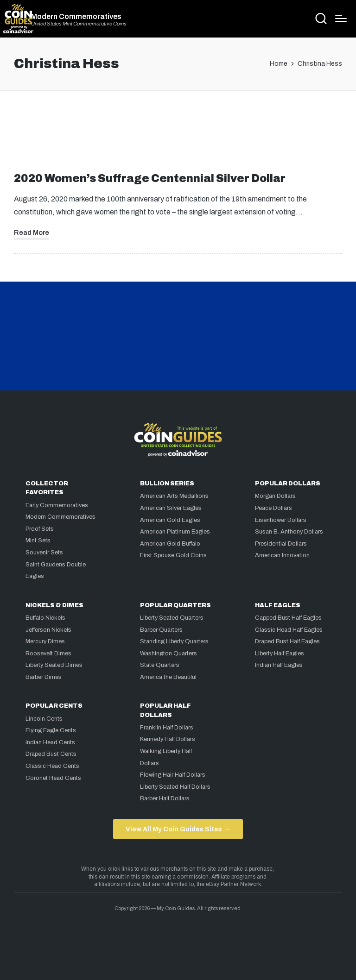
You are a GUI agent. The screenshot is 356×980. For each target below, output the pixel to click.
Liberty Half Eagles (280, 653)
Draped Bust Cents (51, 754)
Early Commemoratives (57, 505)
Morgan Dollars (275, 496)
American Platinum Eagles (175, 532)
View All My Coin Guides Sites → (178, 829)
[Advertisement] (178, 135)
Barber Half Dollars (165, 798)
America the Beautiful (168, 677)
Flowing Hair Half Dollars (173, 775)
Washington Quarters (168, 653)
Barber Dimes (44, 677)
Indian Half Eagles (279, 665)
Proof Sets (40, 529)
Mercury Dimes (45, 641)
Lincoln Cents (44, 719)
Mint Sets (38, 540)
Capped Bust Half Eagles (288, 618)
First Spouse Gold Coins (173, 555)
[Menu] (341, 19)
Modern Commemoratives (76, 17)
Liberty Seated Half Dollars (175, 787)
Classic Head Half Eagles (289, 630)
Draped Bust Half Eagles (287, 641)
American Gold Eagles (170, 520)
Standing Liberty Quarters (174, 641)
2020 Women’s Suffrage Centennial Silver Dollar (150, 179)
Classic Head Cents (52, 766)
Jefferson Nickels (48, 630)
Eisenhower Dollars (281, 520)
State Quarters (160, 665)
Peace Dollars (273, 508)
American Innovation (282, 555)
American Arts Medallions (174, 496)
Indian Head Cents (50, 742)
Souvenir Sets (44, 553)
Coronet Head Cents (53, 778)
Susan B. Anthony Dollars (289, 532)
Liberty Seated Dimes (54, 665)
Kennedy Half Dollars (168, 739)
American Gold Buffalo (170, 544)
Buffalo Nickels (45, 618)
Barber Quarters (161, 630)
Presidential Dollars (281, 544)
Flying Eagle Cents (51, 730)
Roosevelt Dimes (48, 653)
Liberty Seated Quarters (172, 618)
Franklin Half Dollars (167, 728)
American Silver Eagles (171, 508)
